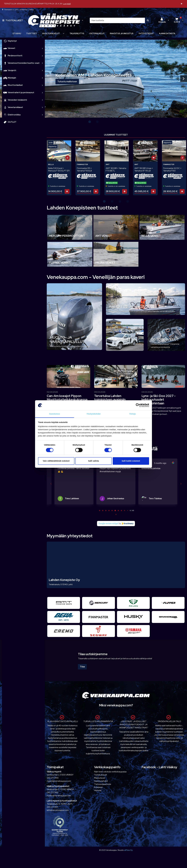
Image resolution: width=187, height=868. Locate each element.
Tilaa (82, 667)
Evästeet (98, 787)
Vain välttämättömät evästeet (56, 461)
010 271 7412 (53, 792)
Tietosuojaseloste (103, 784)
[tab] (100, 511)
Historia (98, 790)
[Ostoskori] (177, 20)
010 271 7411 (52, 807)
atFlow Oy (128, 850)
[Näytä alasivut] (64, 33)
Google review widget (108, 523)
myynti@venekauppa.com (59, 781)
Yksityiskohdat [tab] (93, 414)
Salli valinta (94, 461)
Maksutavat (100, 778)
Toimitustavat (101, 775)
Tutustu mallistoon (67, 82)
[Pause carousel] (116, 514)
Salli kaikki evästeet (131, 461)
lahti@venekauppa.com (58, 810)
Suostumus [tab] (55, 414)
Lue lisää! (67, 4)
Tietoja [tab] (133, 414)
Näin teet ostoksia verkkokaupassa (110, 772)
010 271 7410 (53, 778)
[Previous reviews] (51, 484)
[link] (42, 48)
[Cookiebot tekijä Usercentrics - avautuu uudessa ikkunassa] (138, 405)
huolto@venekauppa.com (59, 796)
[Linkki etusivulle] (54, 20)
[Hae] (117, 20)
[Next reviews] (181, 484)
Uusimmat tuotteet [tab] (116, 135)
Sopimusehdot (101, 781)
